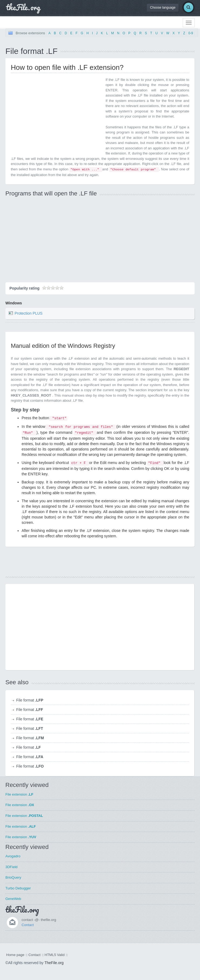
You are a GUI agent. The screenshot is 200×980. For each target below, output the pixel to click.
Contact (28, 925)
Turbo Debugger (18, 888)
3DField (11, 867)
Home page (15, 955)
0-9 (191, 33)
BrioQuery (13, 877)
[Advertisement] (56, 115)
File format (30, 700)
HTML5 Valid (55, 955)
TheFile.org (54, 963)
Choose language (163, 8)
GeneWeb (13, 899)
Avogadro (13, 856)
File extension (19, 794)
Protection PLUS (29, 313)
